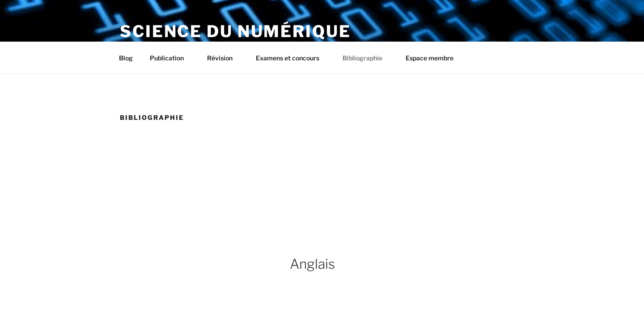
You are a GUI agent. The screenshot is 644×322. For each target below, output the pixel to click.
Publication (171, 58)
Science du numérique (235, 31)
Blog (126, 58)
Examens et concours (292, 58)
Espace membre (430, 58)
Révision (224, 58)
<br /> (317, 167)
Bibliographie (367, 58)
